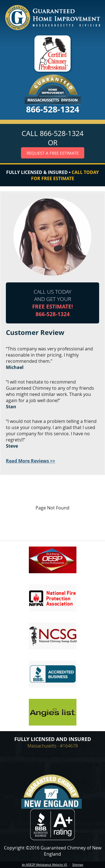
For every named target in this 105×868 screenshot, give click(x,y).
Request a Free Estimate (53, 153)
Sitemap (78, 865)
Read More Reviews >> (31, 461)
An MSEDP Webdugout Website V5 (45, 865)
